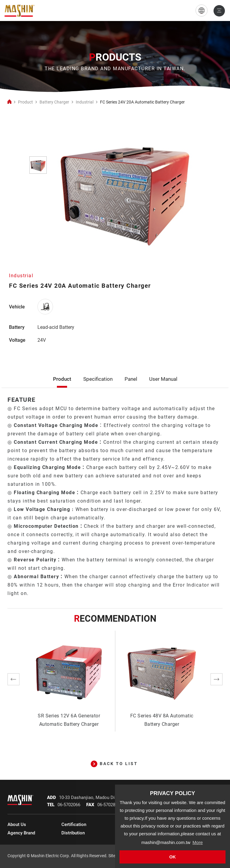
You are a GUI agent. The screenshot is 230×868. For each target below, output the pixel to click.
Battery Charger (54, 102)
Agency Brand (21, 833)
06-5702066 (69, 805)
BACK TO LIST (114, 764)
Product (25, 102)
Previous (13, 679)
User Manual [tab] (163, 386)
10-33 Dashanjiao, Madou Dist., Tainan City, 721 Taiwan (114, 797)
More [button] (198, 842)
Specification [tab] (98, 386)
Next (217, 679)
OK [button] (172, 857)
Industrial (85, 102)
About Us (17, 824)
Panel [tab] (131, 386)
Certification (74, 824)
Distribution (73, 833)
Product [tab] (62, 386)
